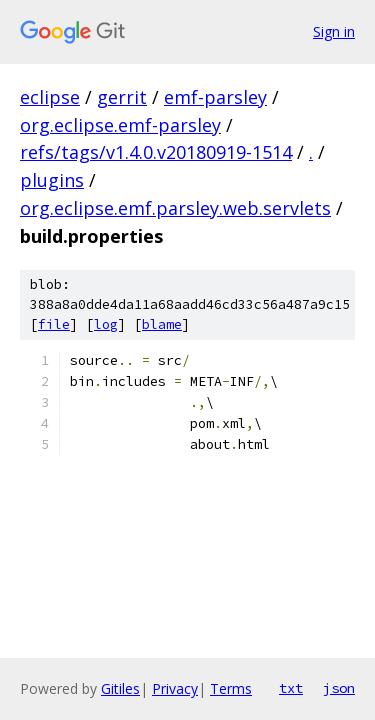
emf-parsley (215, 97)
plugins (52, 180)
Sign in (334, 31)
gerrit (122, 97)
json (339, 688)
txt (291, 688)
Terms (231, 688)
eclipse (50, 97)
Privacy (175, 688)
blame (162, 324)
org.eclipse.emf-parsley (120, 125)
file (54, 324)
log (106, 324)
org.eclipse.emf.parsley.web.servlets (175, 208)
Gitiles (120, 688)
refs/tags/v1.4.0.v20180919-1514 (156, 152)
